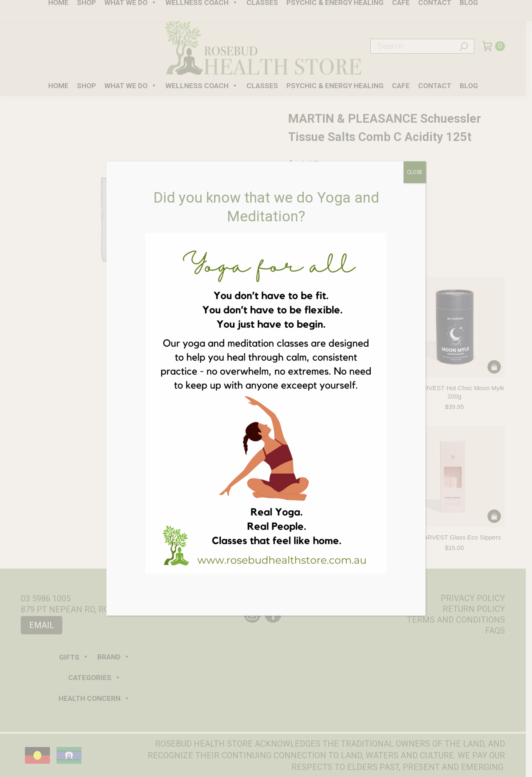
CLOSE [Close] (415, 172)
